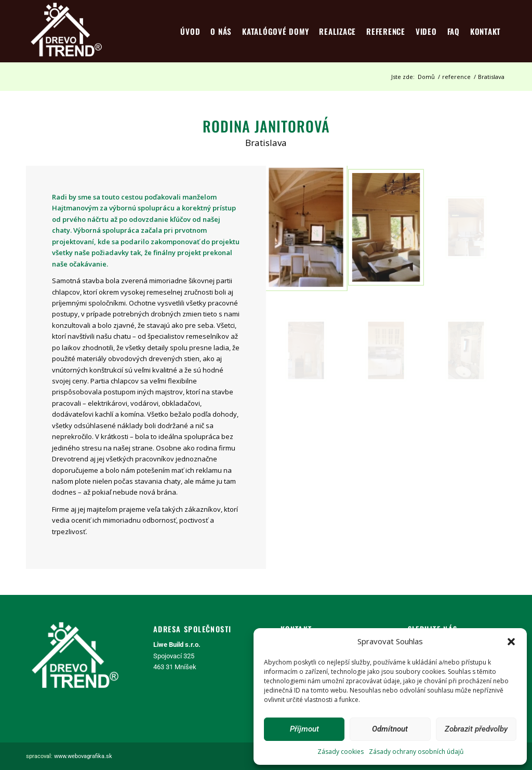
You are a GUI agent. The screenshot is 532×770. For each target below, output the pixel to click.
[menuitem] (190, 31)
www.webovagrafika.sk (83, 756)
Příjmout (304, 729)
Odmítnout (390, 729)
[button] (511, 642)
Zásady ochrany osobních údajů (416, 752)
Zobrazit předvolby (476, 729)
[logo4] (66, 31)
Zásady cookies (341, 752)
